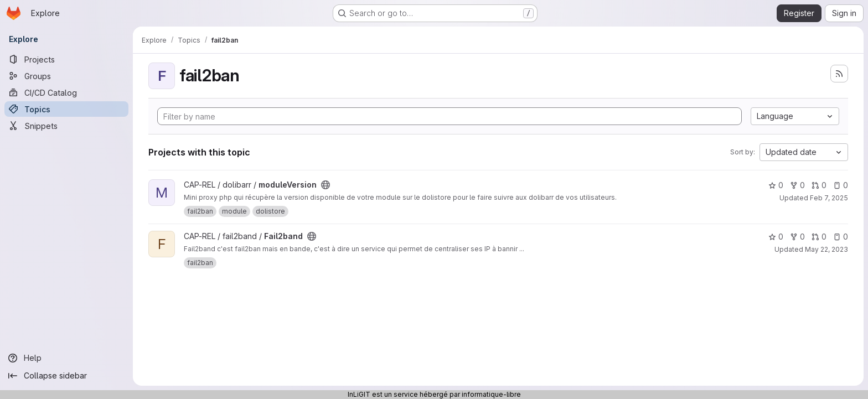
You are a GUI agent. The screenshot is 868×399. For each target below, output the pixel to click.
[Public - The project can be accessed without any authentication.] (325, 185)
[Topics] (66, 109)
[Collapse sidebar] (66, 376)
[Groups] (66, 76)
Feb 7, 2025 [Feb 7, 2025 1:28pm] (829, 198)
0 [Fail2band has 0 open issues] (841, 237)
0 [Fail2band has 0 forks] (797, 237)
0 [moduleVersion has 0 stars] (776, 185)
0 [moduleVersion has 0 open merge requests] (819, 185)
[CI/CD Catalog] (66, 92)
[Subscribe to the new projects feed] (839, 74)
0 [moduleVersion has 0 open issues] (841, 185)
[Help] (66, 358)
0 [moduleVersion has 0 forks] (797, 185)
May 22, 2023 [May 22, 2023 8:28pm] (826, 249)
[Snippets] (66, 126)
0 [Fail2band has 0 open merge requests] (819, 237)
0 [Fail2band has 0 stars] (776, 237)
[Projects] (66, 59)
